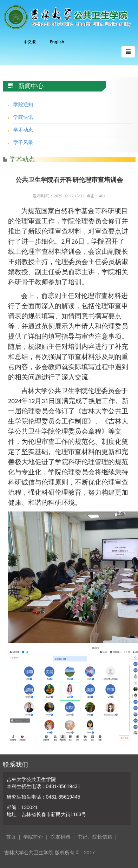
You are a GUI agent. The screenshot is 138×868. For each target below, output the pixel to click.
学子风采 (23, 142)
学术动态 (23, 130)
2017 (89, 853)
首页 (11, 837)
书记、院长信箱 (95, 837)
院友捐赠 (60, 837)
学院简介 (33, 837)
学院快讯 (23, 117)
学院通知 (23, 104)
